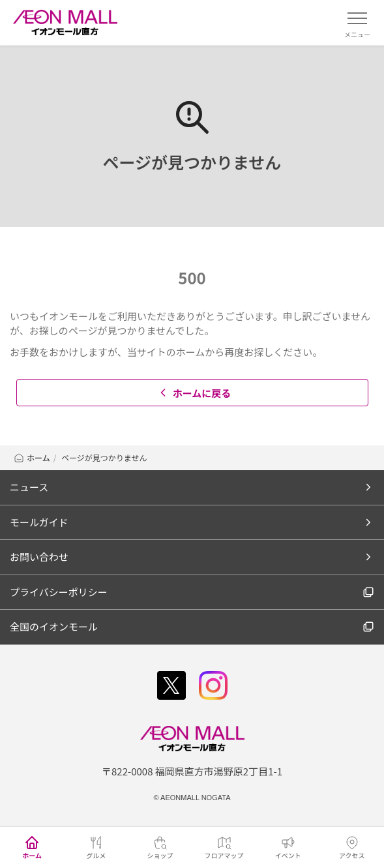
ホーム (32, 457)
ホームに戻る (194, 393)
